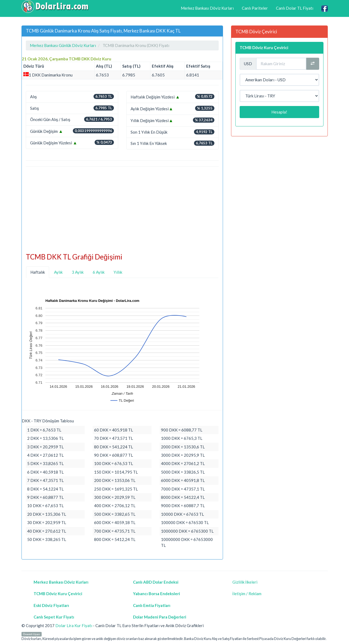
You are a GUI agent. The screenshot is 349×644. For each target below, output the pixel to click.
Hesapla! (279, 112)
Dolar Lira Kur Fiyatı (74, 625)
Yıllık (118, 272)
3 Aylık (78, 272)
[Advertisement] (122, 210)
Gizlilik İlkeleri (245, 582)
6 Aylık (99, 272)
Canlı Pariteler (255, 8)
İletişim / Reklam (247, 594)
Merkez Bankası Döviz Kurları (207, 8)
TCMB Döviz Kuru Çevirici (264, 47)
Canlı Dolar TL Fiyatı (295, 8)
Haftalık (38, 272)
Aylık (58, 272)
